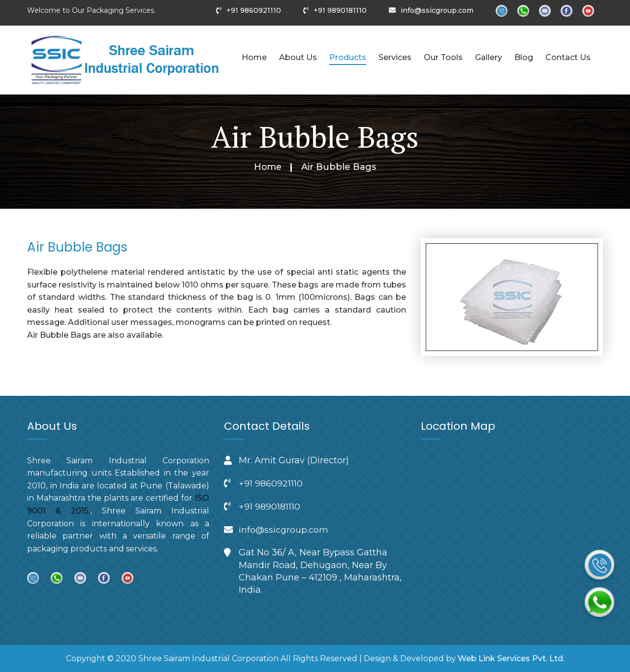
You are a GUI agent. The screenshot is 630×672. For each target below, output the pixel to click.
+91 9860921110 (254, 10)
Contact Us (568, 57)
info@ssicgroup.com (437, 10)
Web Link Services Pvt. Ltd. (511, 658)
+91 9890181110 (340, 10)
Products (348, 57)
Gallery (488, 57)
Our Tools (443, 57)
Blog (524, 57)
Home (254, 57)
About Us (298, 57)
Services (395, 57)
